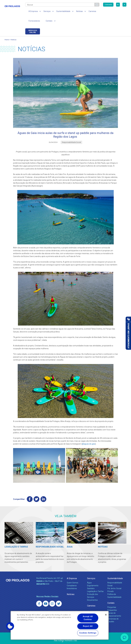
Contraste (108, 5)
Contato (111, 595)
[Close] (106, 615)
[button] (10, 626)
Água (89, 575)
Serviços (91, 570)
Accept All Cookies (88, 618)
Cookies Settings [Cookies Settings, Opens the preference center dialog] (88, 633)
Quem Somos (73, 575)
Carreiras (86, 12)
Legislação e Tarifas (95, 583)
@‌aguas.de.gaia (89, 436)
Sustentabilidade (115, 570)
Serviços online (119, 12)
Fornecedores (100, 12)
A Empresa (72, 570)
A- (125, 5)
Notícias (14, 31)
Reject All (88, 626)
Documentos (92, 592)
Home (7, 31)
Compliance (72, 577)
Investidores (72, 580)
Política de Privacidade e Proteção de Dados (65, 640)
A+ (118, 5)
